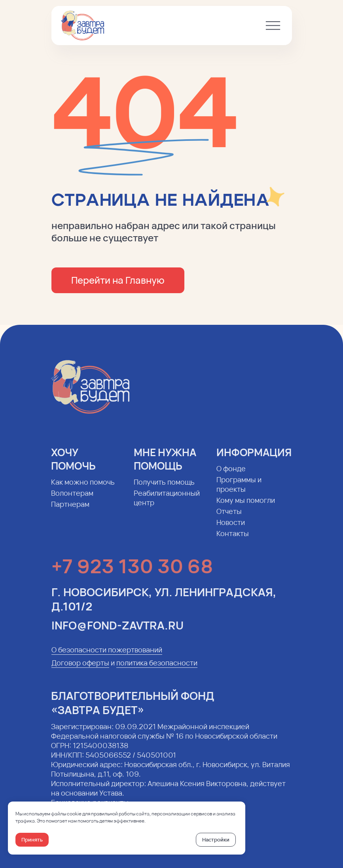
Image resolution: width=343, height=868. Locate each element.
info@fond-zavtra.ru (117, 631)
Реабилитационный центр (165, 504)
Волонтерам (71, 499)
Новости (229, 528)
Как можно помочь (81, 488)
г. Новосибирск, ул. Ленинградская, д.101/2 (164, 605)
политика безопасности (157, 669)
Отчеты (227, 517)
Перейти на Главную (117, 280)
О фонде (229, 474)
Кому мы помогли (244, 506)
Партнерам (69, 510)
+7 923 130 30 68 (132, 572)
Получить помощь (163, 488)
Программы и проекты (237, 490)
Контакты (231, 539)
